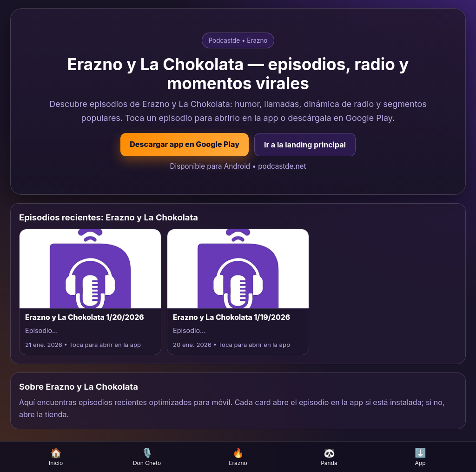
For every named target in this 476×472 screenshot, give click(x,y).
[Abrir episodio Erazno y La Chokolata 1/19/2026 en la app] (238, 292)
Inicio (56, 457)
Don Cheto (147, 457)
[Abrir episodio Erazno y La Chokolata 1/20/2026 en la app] (90, 292)
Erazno (238, 457)
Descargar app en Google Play (185, 144)
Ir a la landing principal (305, 145)
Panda (329, 457)
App (420, 457)
